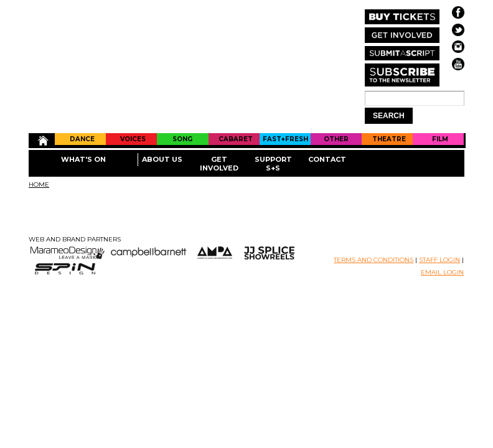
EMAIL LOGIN (442, 272)
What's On (83, 159)
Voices (133, 139)
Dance (82, 139)
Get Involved (219, 164)
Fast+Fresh (285, 139)
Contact (327, 159)
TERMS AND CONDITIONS (373, 260)
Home (42, 141)
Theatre (389, 139)
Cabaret (236, 139)
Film (440, 139)
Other (336, 139)
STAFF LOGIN (439, 260)
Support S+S (273, 164)
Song (182, 139)
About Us (162, 159)
